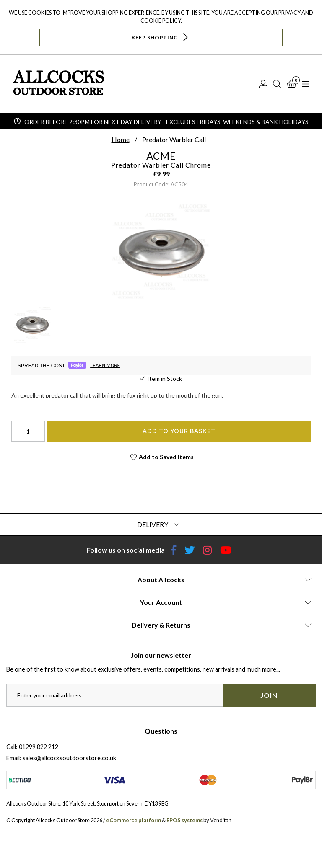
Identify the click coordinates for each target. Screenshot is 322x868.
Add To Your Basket (179, 431)
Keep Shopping (161, 37)
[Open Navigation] (306, 84)
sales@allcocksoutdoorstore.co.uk (69, 758)
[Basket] (292, 84)
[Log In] (263, 84)
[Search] (277, 84)
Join (269, 695)
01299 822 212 (39, 747)
